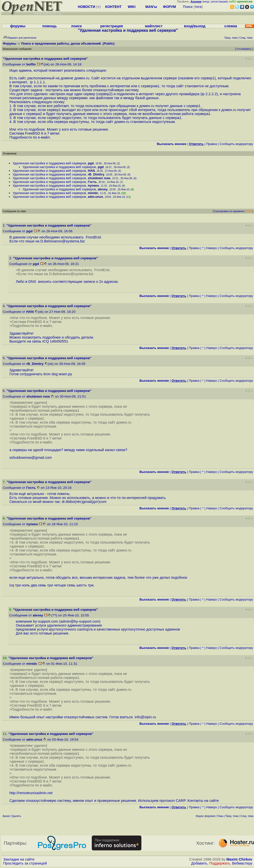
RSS (249, 211)
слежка (231, 26)
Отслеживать (244, 49)
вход (206, 1)
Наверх (212, 248)
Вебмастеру (242, 863)
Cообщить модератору (236, 144)
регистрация (219, 1)
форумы (18, 26)
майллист (154, 26)
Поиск (188, 7)
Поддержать (220, 863)
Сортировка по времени (229, 211)
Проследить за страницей (25, 863)
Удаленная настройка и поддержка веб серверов (49, 163)
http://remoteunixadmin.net (31, 793)
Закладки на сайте (19, 859)
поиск (76, 26)
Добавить (199, 863)
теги (198, 7)
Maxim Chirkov (239, 859)
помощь (49, 26)
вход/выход (194, 26)
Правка (211, 144)
